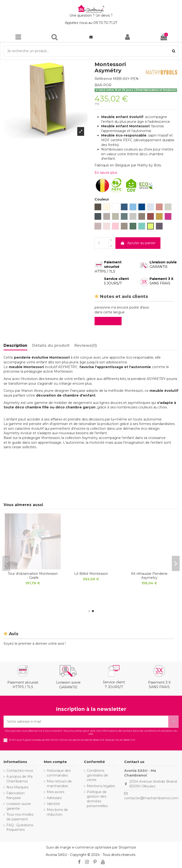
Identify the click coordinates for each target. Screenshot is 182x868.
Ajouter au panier (138, 243)
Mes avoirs (55, 792)
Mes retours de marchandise (59, 784)
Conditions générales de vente (97, 775)
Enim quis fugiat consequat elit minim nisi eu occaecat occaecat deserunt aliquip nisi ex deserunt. (72, 740)
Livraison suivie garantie (19, 806)
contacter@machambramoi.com (151, 798)
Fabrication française (16, 795)
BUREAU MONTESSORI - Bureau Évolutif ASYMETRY (91, 576)
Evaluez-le (109, 321)
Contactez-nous (20, 771)
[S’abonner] (173, 722)
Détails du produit (51, 345)
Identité (53, 804)
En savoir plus (106, 173)
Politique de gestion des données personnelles (97, 799)
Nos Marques (17, 787)
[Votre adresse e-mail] (86, 722)
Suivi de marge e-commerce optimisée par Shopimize (91, 847)
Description (15, 345)
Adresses (54, 798)
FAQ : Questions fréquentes (20, 827)
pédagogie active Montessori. (49, 371)
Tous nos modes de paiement (20, 817)
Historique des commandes (59, 773)
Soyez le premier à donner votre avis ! (35, 644)
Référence (103, 79)
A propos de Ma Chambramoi (19, 779)
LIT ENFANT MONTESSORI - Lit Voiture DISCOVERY (33, 576)
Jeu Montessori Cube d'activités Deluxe (149, 576)
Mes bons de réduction (57, 812)
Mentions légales (101, 786)
